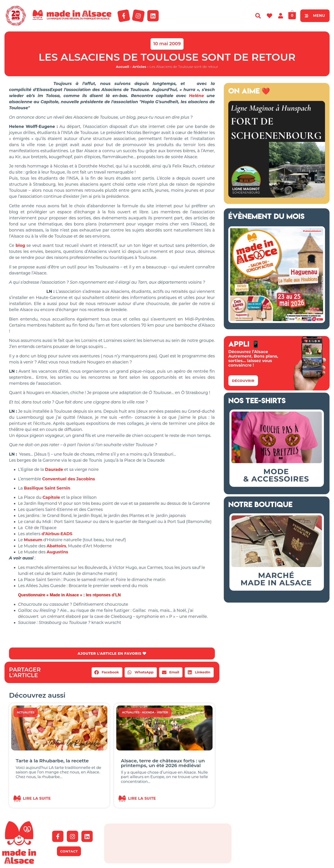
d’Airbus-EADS (57, 534)
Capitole (51, 497)
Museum (33, 540)
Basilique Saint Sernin (47, 488)
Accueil (122, 67)
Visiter (163, 713)
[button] (107, 673)
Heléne (196, 96)
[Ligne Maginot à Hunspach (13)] (277, 196)
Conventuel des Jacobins (69, 479)
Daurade (54, 470)
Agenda (148, 713)
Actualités (26, 713)
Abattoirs (56, 546)
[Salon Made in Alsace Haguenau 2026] (277, 322)
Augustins (57, 552)
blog (20, 245)
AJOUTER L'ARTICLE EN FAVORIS (112, 653)
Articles (139, 67)
